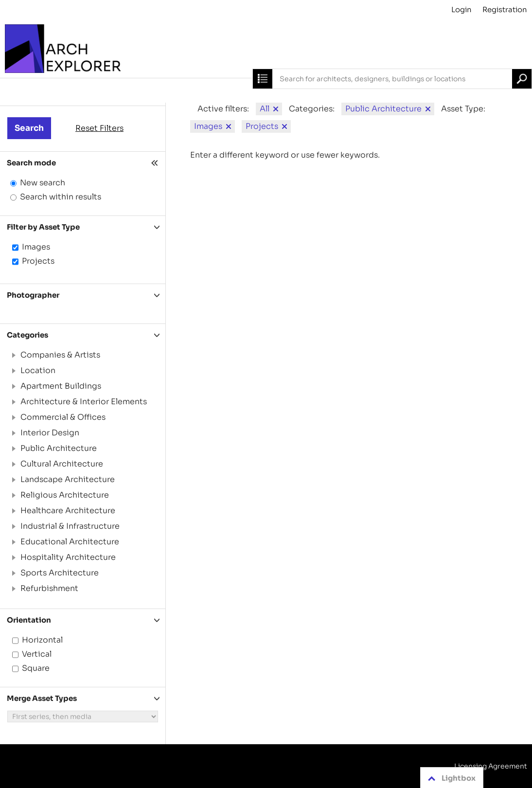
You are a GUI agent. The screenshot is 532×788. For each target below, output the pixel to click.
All (265, 109)
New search (43, 183)
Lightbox (450, 778)
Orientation (29, 620)
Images (36, 247)
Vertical (37, 654)
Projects (38, 261)
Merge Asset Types (42, 698)
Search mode (31, 163)
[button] (13, 355)
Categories (27, 335)
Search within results (61, 197)
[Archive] (266, 49)
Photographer (33, 295)
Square (36, 668)
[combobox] (392, 79)
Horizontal (42, 640)
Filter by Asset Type (43, 227)
